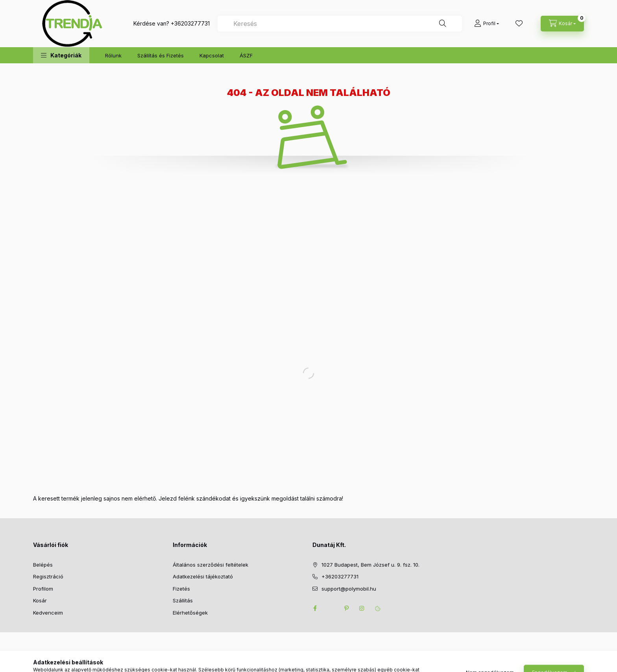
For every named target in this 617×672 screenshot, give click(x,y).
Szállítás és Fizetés (161, 55)
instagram (362, 608)
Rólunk (113, 55)
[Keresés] (443, 24)
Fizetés (181, 589)
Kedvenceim (48, 613)
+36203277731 (190, 23)
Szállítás (183, 600)
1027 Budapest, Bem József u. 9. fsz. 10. (370, 565)
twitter (331, 608)
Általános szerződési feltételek (211, 565)
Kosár (40, 600)
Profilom (43, 589)
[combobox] (340, 24)
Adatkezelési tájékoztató (203, 576)
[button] (61, 55)
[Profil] (487, 24)
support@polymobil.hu (349, 589)
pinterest (346, 608)
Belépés (43, 565)
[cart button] (562, 24)
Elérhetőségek (190, 613)
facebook (315, 608)
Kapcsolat (212, 55)
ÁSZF (246, 55)
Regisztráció (48, 576)
